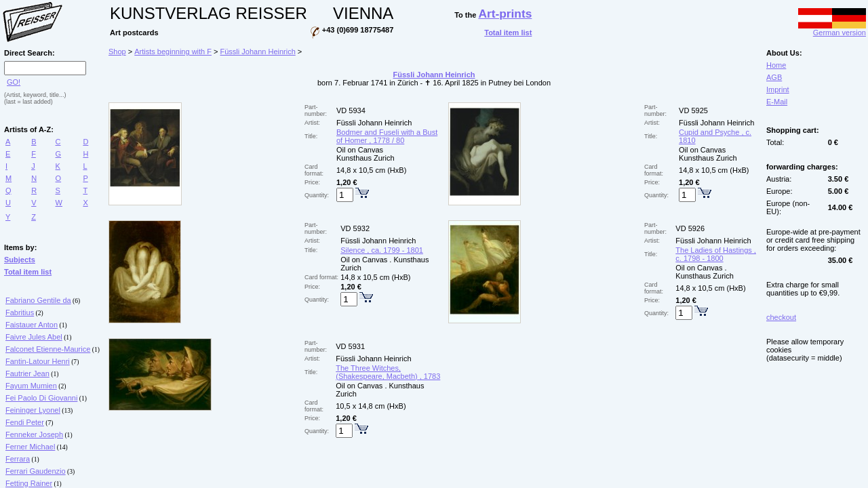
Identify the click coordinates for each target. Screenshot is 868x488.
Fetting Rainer (29, 483)
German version (832, 29)
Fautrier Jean (27, 373)
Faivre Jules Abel (34, 337)
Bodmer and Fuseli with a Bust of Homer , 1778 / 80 (387, 136)
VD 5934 (351, 110)
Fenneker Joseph (34, 434)
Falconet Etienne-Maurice (48, 349)
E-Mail (777, 102)
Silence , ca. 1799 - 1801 (382, 250)
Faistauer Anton (32, 325)
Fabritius (20, 312)
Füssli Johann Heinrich (258, 52)
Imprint (778, 89)
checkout (781, 317)
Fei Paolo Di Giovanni (41, 398)
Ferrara (18, 459)
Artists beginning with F (173, 52)
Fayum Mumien (31, 386)
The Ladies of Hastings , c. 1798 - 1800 (716, 254)
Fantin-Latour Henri (38, 361)
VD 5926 (690, 228)
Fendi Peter (25, 422)
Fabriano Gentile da (38, 300)
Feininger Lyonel (33, 410)
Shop (117, 52)
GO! (14, 82)
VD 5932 (355, 228)
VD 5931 (350, 346)
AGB (774, 77)
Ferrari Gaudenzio (36, 471)
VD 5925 (693, 110)
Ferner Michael (30, 447)
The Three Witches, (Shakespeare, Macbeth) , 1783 (388, 372)
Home (776, 65)
